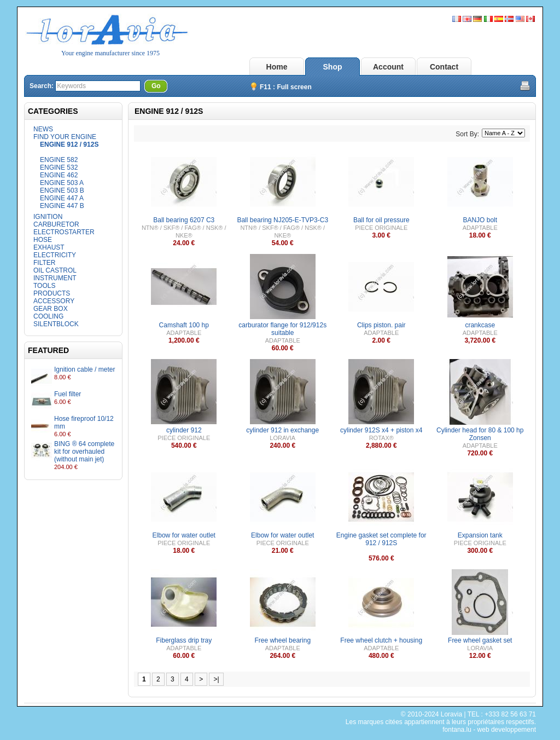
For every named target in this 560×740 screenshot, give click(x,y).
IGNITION (48, 217)
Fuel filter (68, 394)
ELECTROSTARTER (64, 232)
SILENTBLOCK (56, 324)
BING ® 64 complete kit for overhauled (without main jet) (84, 452)
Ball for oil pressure (381, 220)
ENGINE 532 (59, 167)
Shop (333, 67)
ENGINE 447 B (62, 206)
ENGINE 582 (59, 160)
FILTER (44, 263)
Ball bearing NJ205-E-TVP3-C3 (282, 220)
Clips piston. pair (381, 325)
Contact (444, 67)
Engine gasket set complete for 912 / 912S (381, 539)
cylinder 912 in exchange (282, 430)
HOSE (43, 240)
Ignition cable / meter (84, 369)
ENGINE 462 (59, 175)
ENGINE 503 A (62, 183)
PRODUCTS (52, 293)
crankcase (480, 325)
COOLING (48, 316)
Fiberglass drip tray (184, 640)
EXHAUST (49, 247)
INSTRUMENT (55, 278)
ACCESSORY (54, 301)
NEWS (43, 129)
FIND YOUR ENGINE (65, 137)
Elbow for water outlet (184, 535)
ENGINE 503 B (62, 190)
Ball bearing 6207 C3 (184, 220)
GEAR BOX (51, 309)
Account (388, 67)
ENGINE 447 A (62, 198)
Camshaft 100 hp (184, 325)
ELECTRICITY (55, 255)
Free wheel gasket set (480, 640)
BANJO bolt (480, 220)
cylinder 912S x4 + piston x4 (381, 430)
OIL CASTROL (55, 270)
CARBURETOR (56, 224)
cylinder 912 (184, 430)
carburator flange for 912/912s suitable (282, 329)
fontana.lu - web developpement (489, 730)
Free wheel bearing (282, 640)
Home (277, 67)
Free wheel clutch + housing (381, 640)
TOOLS (44, 286)
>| (216, 679)
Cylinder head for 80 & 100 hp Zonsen (480, 434)
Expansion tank (480, 535)
